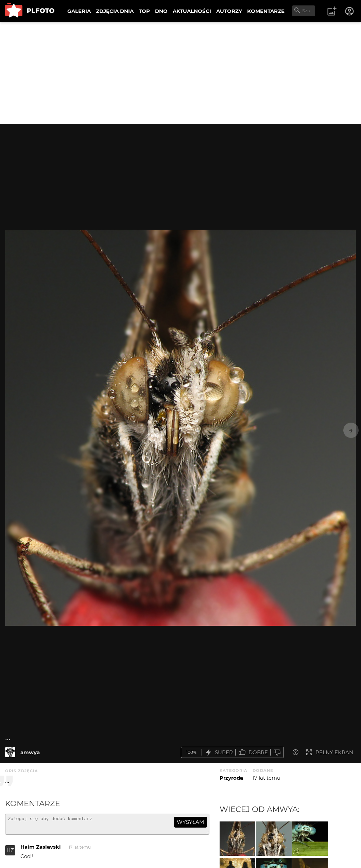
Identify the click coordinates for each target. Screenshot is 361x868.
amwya (30, 752)
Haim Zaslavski (41, 850)
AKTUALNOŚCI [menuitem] (192, 11)
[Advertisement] (180, 73)
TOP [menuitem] (144, 11)
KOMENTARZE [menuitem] (266, 11)
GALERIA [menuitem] (79, 11)
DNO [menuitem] (161, 11)
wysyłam (190, 822)
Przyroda (231, 778)
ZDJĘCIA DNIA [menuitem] (115, 11)
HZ (10, 853)
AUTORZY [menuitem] (229, 11)
